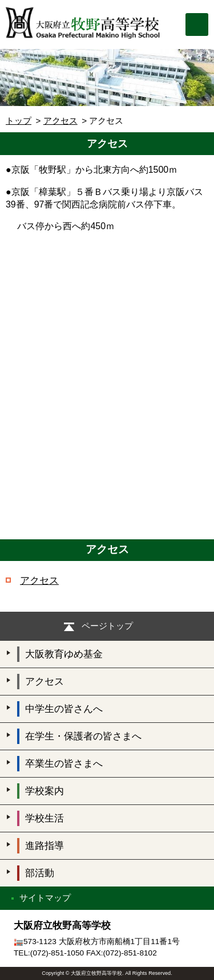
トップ (19, 121)
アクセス (60, 121)
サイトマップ (45, 898)
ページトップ (107, 626)
